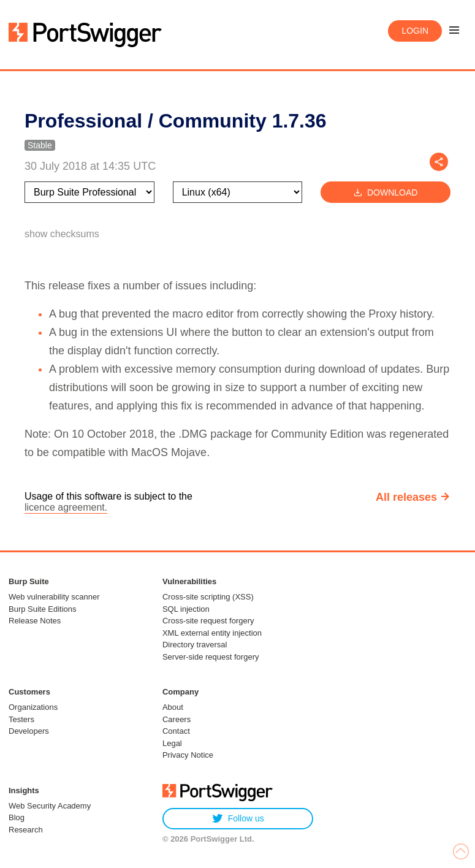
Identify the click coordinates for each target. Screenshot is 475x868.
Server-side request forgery (211, 657)
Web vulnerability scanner (54, 597)
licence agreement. (66, 507)
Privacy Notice (188, 755)
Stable (40, 145)
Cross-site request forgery (208, 621)
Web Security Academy (50, 806)
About (173, 707)
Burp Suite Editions (43, 609)
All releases (406, 497)
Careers (177, 719)
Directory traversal (195, 645)
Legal (172, 743)
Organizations (33, 707)
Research (26, 830)
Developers (29, 731)
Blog (17, 817)
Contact (176, 731)
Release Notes (35, 621)
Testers (21, 719)
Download (386, 192)
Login (415, 31)
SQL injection (186, 609)
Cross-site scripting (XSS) (208, 597)
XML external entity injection (212, 633)
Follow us (238, 819)
